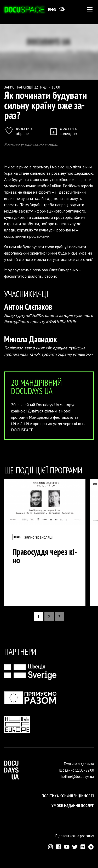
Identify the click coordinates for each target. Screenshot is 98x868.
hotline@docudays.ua (77, 776)
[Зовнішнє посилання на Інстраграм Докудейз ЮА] (51, 847)
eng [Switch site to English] (52, 9)
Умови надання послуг (73, 805)
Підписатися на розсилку (75, 836)
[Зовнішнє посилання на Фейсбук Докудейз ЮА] (59, 847)
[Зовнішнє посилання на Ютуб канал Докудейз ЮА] (67, 847)
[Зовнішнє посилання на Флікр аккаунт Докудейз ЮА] (83, 847)
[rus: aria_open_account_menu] (90, 9)
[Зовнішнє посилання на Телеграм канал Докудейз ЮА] (91, 847)
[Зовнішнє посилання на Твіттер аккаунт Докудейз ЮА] (75, 847)
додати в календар (64, 131)
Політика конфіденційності (68, 796)
